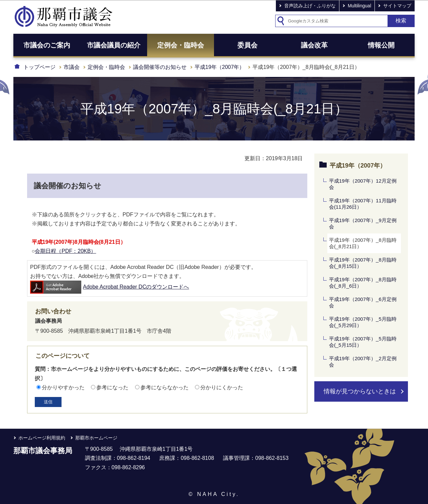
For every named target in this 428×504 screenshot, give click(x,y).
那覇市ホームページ (96, 438)
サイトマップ (397, 6)
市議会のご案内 (47, 45)
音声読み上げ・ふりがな (310, 6)
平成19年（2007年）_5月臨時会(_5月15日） (363, 342)
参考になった (112, 387)
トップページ (39, 67)
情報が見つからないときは (360, 391)
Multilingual (359, 6)
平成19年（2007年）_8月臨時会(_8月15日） (363, 263)
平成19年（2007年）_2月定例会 (363, 362)
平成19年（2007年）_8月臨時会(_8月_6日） (363, 283)
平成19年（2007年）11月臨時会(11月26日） (363, 204)
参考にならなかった (165, 387)
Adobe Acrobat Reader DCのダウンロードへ (110, 287)
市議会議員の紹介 (114, 45)
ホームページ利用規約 (42, 438)
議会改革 (314, 45)
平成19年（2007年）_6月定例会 (363, 303)
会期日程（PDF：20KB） (65, 251)
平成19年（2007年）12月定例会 (363, 184)
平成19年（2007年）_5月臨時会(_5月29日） (363, 322)
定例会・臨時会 (181, 45)
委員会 (247, 45)
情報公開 (381, 45)
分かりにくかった (222, 387)
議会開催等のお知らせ (160, 67)
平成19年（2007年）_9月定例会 (363, 224)
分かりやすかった (63, 387)
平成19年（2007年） (220, 67)
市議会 (72, 67)
